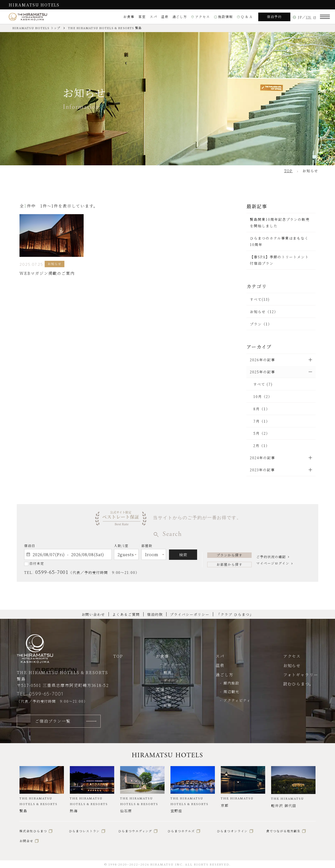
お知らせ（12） (264, 312)
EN (309, 17)
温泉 (165, 17)
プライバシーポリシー (190, 614)
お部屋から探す (230, 564)
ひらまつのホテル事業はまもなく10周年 (279, 241)
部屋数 (147, 546)
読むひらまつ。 (299, 684)
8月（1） (262, 409)
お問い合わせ (93, 614)
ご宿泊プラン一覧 (53, 721)
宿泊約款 (155, 614)
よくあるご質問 (126, 614)
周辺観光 (231, 692)
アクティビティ (237, 700)
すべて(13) (260, 299)
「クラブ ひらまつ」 (235, 614)
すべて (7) (263, 384)
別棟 (167, 705)
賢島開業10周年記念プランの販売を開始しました (280, 223)
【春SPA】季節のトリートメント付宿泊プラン (279, 260)
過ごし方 (180, 17)
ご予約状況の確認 (271, 557)
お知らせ (292, 665)
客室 (142, 17)
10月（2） (263, 396)
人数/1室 (121, 546)
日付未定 (37, 563)
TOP (118, 656)
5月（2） (262, 433)
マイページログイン (273, 563)
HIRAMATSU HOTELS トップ (36, 28)
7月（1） (262, 421)
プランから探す (230, 555)
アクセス (200, 17)
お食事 (129, 17)
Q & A (245, 17)
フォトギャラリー (301, 675)
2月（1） (261, 446)
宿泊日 (30, 546)
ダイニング (173, 680)
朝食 (167, 672)
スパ (153, 17)
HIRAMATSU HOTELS (34, 5)
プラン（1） (261, 324)
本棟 (167, 697)
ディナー (171, 664)
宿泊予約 (274, 17)
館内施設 (231, 683)
